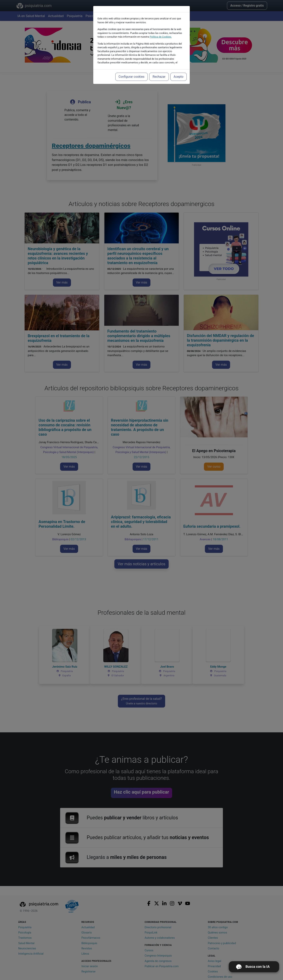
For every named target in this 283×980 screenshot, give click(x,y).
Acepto (179, 77)
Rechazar (159, 77)
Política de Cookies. (161, 37)
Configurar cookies (132, 77)
